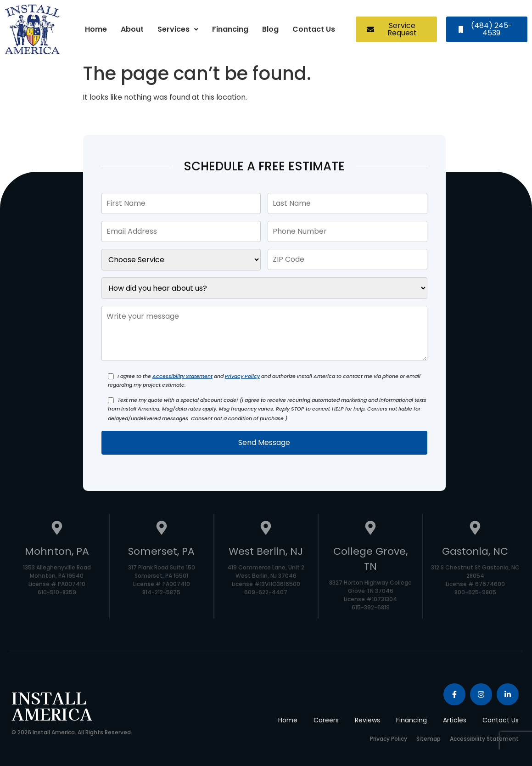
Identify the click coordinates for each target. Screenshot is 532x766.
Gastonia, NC (475, 551)
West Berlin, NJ (266, 551)
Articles (455, 720)
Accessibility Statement (182, 376)
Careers (326, 720)
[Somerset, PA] (162, 529)
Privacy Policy (242, 376)
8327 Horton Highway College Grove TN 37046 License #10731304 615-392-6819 (370, 595)
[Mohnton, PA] (57, 529)
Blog (270, 29)
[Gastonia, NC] (475, 529)
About (132, 29)
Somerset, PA (161, 551)
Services (178, 29)
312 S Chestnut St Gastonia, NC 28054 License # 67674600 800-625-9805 (475, 580)
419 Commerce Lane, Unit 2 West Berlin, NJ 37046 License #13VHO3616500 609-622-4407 (266, 580)
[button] (178, 29)
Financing (230, 29)
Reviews (367, 720)
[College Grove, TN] (370, 529)
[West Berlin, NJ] (266, 529)
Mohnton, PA (57, 551)
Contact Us (314, 29)
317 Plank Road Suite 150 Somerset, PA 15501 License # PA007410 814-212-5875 (162, 580)
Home (96, 29)
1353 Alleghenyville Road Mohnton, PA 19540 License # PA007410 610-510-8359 (57, 580)
